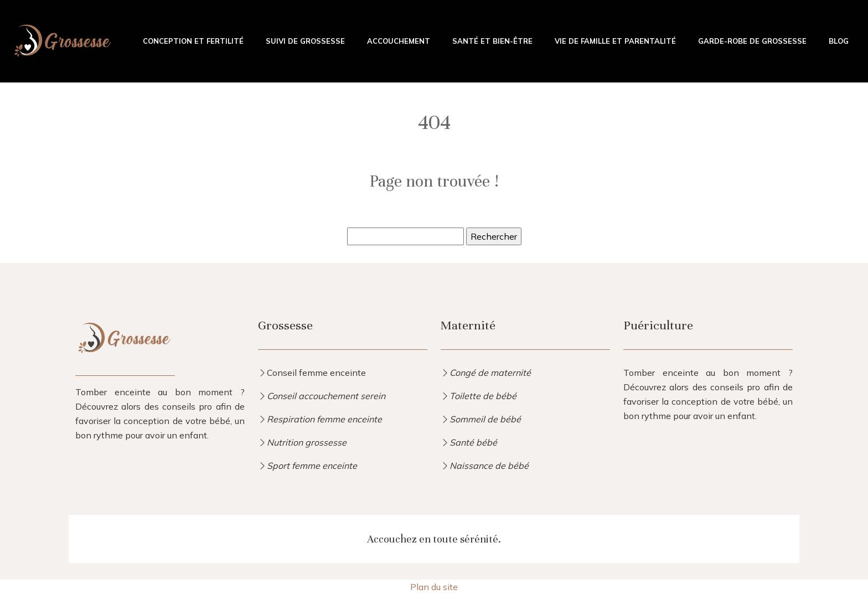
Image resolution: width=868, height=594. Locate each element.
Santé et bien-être (492, 41)
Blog (839, 41)
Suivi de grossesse (305, 41)
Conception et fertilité (193, 41)
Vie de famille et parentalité (615, 41)
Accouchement (399, 41)
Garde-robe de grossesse (752, 41)
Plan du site (434, 587)
